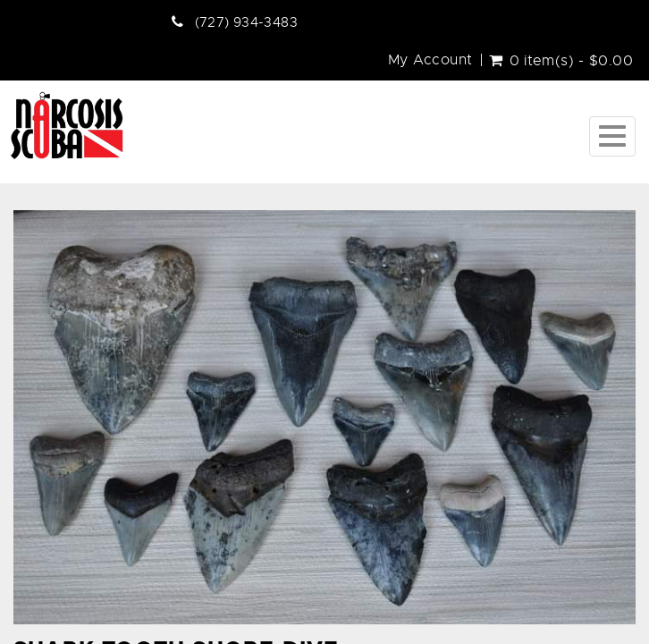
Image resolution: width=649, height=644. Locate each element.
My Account (430, 60)
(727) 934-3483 (246, 22)
